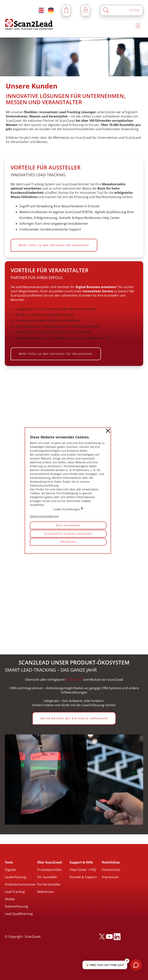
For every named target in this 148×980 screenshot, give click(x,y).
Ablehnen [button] (68, 542)
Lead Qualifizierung (19, 914)
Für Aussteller (47, 877)
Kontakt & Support (83, 877)
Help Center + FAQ (83, 870)
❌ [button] (108, 431)
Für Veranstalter (49, 884)
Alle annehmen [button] (68, 525)
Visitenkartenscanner (20, 884)
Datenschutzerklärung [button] (44, 516)
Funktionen (74, 680)
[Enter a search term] (125, 10)
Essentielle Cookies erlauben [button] (68, 534)
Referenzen (45, 892)
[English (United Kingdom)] (41, 10)
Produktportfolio (49, 870)
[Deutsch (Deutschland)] (51, 10)
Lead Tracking (15, 892)
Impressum (110, 877)
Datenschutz (111, 870)
